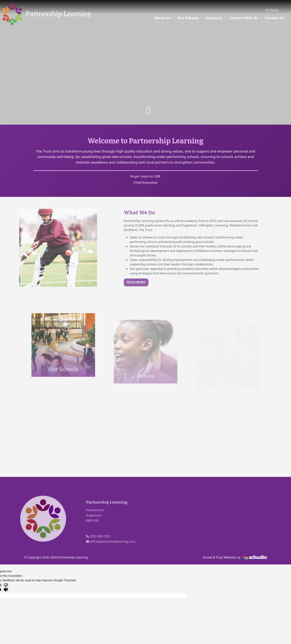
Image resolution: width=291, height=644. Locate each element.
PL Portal (272, 10)
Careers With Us (244, 18)
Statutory (214, 18)
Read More (145, 282)
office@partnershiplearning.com (113, 550)
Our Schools (188, 18)
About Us (162, 18)
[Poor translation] (6, 587)
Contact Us (275, 18)
